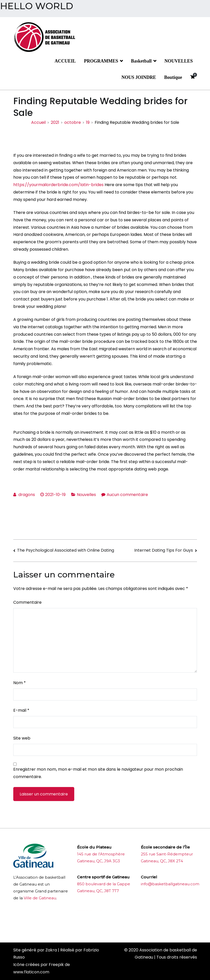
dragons (27, 495)
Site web (22, 738)
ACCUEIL (65, 61)
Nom (20, 683)
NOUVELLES (178, 61)
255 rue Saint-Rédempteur (167, 854)
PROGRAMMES (101, 61)
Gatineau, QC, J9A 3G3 (98, 861)
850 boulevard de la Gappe (104, 884)
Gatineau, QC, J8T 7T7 (98, 891)
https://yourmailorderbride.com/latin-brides (58, 185)
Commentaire (27, 602)
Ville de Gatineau (40, 898)
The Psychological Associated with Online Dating (66, 550)
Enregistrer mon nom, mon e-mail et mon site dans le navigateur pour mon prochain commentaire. (98, 773)
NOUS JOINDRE (139, 77)
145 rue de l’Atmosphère (101, 854)
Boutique (173, 77)
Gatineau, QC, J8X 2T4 (162, 861)
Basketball (141, 61)
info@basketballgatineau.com (170, 884)
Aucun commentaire (127, 495)
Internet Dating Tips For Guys (164, 550)
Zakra (51, 950)
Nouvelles (86, 495)
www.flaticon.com (31, 972)
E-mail (21, 710)
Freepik (56, 965)
